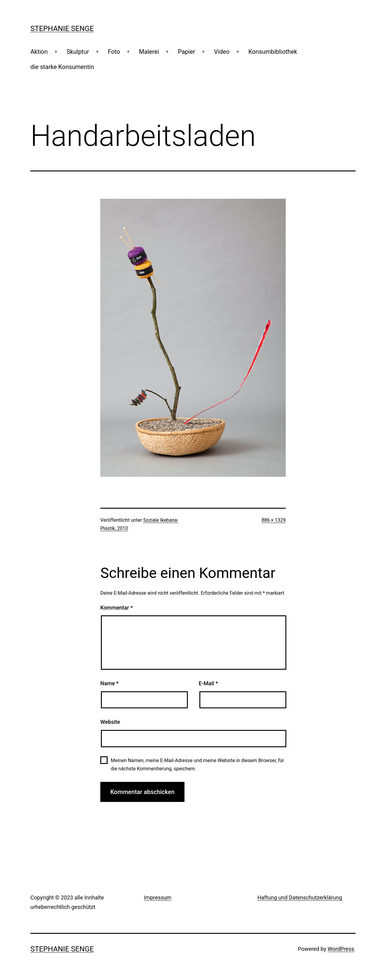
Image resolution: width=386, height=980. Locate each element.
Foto (114, 52)
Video (222, 52)
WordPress (341, 949)
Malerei (149, 52)
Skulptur (78, 52)
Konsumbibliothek (273, 52)
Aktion (39, 52)
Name (109, 683)
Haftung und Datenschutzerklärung (300, 897)
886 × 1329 (274, 520)
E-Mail (208, 683)
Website (110, 722)
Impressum (158, 897)
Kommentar (117, 608)
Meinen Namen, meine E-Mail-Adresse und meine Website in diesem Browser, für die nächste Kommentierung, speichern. (197, 765)
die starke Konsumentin (62, 67)
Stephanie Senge (62, 29)
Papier (186, 52)
